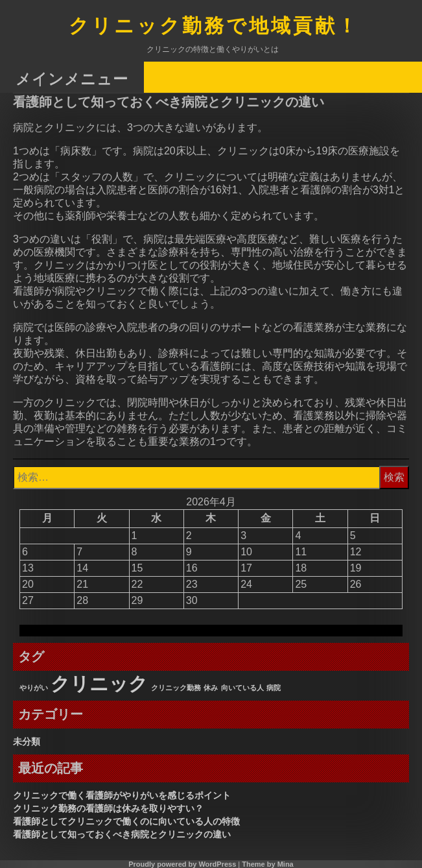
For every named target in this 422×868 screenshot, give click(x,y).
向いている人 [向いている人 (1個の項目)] (242, 688)
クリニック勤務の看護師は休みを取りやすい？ (108, 808)
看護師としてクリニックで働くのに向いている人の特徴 (126, 821)
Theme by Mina (267, 864)
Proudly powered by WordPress (182, 864)
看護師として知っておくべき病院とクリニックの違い (122, 834)
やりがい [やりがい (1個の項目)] (34, 688)
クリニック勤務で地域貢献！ (214, 27)
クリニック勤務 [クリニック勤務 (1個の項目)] (176, 688)
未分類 (27, 741)
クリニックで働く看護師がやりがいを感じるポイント (122, 795)
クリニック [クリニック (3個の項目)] (99, 683)
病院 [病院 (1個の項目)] (274, 688)
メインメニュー (72, 78)
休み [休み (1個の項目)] (211, 688)
